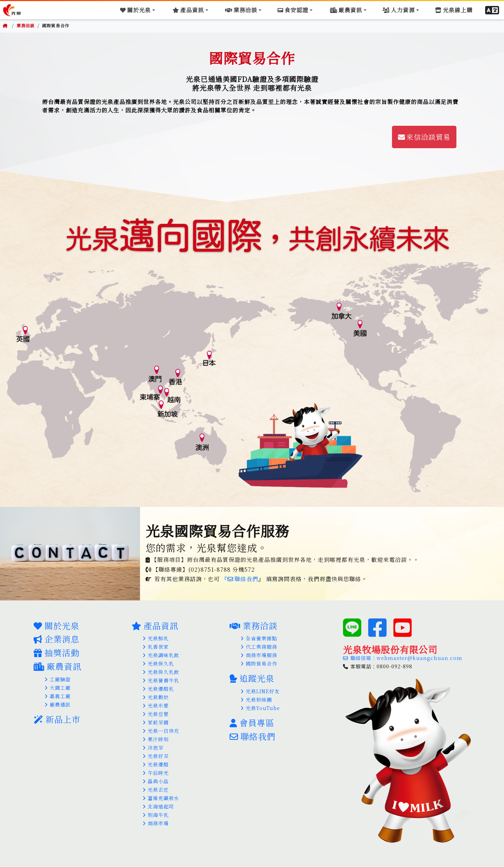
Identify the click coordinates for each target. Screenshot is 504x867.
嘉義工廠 (58, 696)
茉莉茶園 (156, 722)
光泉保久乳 (158, 663)
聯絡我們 (253, 736)
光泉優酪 (156, 764)
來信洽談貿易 (424, 137)
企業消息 (57, 639)
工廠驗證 (58, 679)
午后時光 (156, 773)
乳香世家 (156, 647)
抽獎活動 (57, 652)
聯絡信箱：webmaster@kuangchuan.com (403, 658)
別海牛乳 (156, 815)
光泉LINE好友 (260, 691)
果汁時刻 (156, 739)
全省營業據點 (259, 638)
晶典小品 (156, 781)
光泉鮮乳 (156, 638)
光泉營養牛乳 (161, 680)
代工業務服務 (259, 647)
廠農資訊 (58, 666)
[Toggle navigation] (144, 10)
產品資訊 (155, 625)
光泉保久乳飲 (161, 672)
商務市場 (156, 823)
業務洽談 (26, 25)
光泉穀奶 (156, 697)
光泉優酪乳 (158, 689)
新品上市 (57, 719)
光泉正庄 (156, 790)
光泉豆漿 (156, 714)
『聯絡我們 (240, 579)
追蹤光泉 (252, 678)
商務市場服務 (259, 655)
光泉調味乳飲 (161, 655)
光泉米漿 (156, 706)
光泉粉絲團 (256, 700)
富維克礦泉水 (161, 798)
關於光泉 (57, 625)
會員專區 (252, 722)
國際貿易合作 (259, 663)
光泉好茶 (156, 756)
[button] (493, 10)
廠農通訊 (58, 704)
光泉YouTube (260, 708)
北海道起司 (158, 806)
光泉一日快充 (161, 731)
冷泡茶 (153, 748)
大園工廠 (58, 688)
